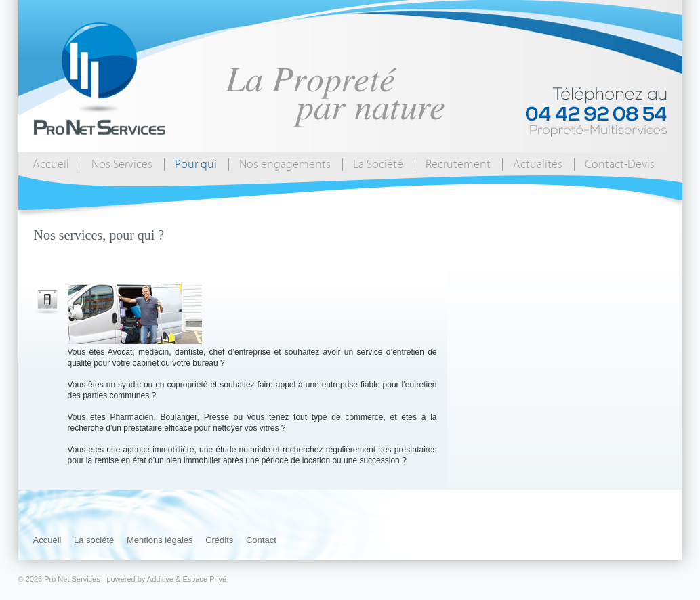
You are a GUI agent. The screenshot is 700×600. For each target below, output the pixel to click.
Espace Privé (204, 579)
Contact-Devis (620, 164)
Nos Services (122, 164)
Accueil (51, 164)
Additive (160, 579)
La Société (378, 164)
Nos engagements (285, 164)
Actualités (538, 164)
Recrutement (458, 164)
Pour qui (196, 164)
